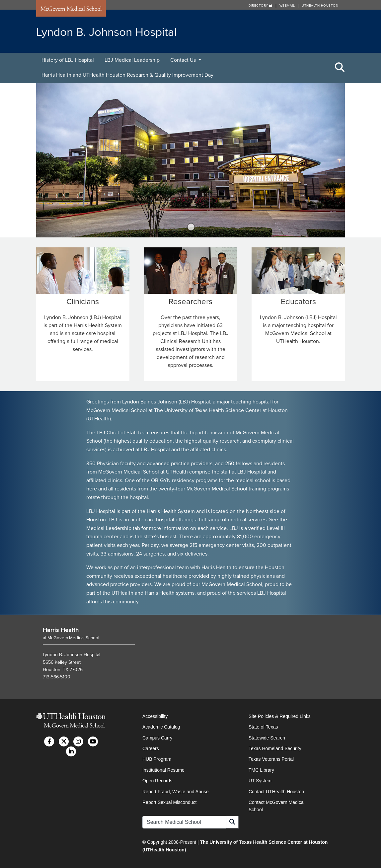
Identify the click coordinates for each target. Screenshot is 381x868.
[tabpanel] (190, 160)
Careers (151, 748)
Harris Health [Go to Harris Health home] (61, 630)
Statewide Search (267, 738)
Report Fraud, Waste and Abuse (175, 791)
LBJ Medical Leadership (132, 60)
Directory (261, 6)
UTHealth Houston (320, 6)
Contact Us (184, 60)
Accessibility (155, 716)
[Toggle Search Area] (340, 68)
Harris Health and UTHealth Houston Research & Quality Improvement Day (127, 75)
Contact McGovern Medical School (277, 806)
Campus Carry (157, 738)
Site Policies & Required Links (280, 716)
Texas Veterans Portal (271, 759)
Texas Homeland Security (275, 748)
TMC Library (261, 770)
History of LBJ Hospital (68, 60)
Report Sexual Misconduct (169, 802)
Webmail (287, 6)
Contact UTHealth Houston (276, 791)
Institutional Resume (163, 770)
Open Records (157, 780)
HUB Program (157, 759)
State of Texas (263, 727)
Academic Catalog (161, 727)
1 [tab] (191, 227)
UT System (260, 780)
